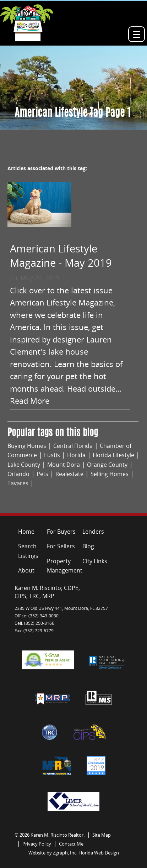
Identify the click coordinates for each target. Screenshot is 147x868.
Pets (42, 474)
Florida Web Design (99, 853)
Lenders (93, 532)
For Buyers (61, 532)
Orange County (107, 465)
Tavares (18, 483)
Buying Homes (27, 446)
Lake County (24, 465)
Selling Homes (110, 474)
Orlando (18, 474)
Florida (76, 455)
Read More (30, 401)
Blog (88, 546)
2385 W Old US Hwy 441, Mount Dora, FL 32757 (61, 608)
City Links (95, 561)
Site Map (102, 835)
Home (26, 532)
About (26, 570)
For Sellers (61, 546)
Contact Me (71, 844)
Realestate (69, 474)
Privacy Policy (37, 844)
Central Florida (73, 446)
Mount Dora (64, 465)
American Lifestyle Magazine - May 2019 (61, 255)
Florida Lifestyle (113, 455)
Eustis (52, 455)
